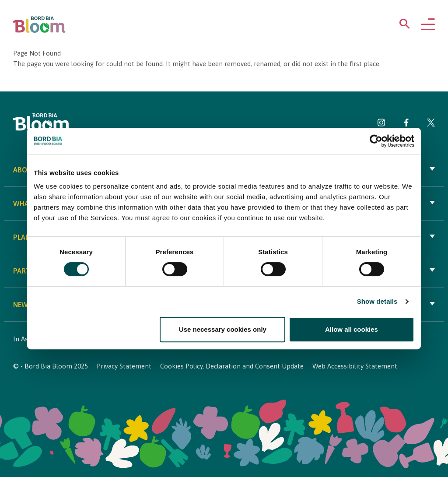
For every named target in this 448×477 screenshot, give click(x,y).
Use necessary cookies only (223, 329)
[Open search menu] (405, 26)
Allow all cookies (352, 329)
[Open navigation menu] (428, 25)
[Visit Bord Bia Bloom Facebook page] (406, 124)
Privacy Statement (124, 366)
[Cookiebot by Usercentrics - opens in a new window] (376, 141)
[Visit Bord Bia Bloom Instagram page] (381, 124)
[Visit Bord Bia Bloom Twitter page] (431, 124)
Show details (377, 301)
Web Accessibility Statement (355, 366)
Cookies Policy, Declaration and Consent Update (232, 366)
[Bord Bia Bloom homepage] (39, 25)
